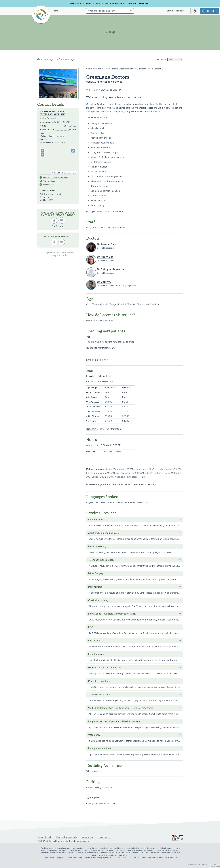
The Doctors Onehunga (144, 484)
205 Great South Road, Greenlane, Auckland (53, 113)
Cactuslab (84, 841)
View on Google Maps (52, 181)
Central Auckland (94, 69)
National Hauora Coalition (150, 69)
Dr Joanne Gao (106, 244)
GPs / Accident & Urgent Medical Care (120, 69)
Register (180, 11)
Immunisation (118, 4)
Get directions (49, 184)
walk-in (162, 108)
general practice (145, 108)
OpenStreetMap (60, 173)
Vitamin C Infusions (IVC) (147, 112)
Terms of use (87, 837)
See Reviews (58, 226)
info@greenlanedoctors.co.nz (52, 136)
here (121, 211)
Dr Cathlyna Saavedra (110, 269)
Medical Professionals (67, 837)
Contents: (161, 60)
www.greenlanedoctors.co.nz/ (101, 804)
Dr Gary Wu (104, 282)
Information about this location (55, 177)
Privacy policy (104, 837)
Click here (91, 429)
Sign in (170, 11)
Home (55, 11)
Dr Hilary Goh (105, 257)
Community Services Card (102, 381)
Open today (93, 90)
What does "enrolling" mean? (101, 348)
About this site (45, 837)
